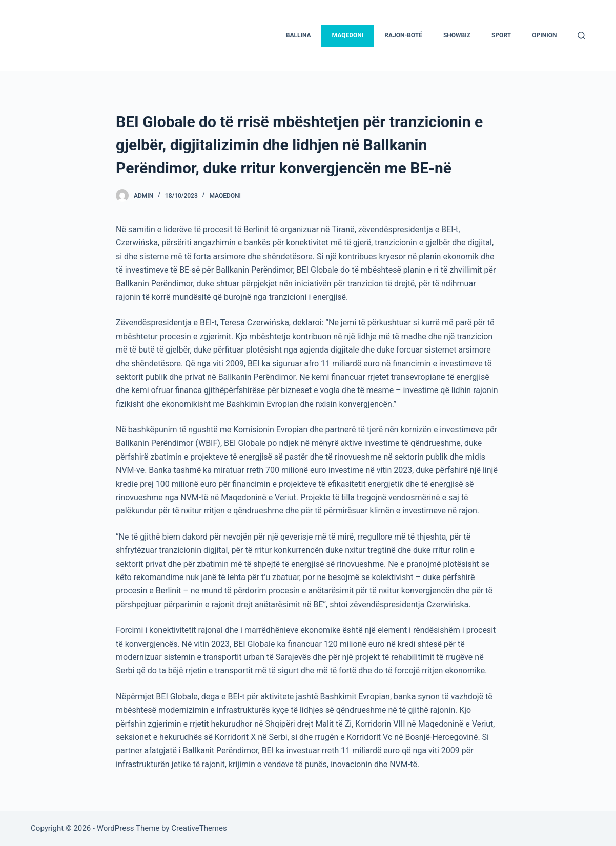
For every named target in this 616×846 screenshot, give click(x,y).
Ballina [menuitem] (299, 35)
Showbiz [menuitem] (457, 35)
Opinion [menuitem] (544, 35)
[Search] (581, 36)
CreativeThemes (199, 828)
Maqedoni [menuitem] (348, 35)
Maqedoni (225, 196)
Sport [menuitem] (501, 35)
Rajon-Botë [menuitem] (403, 35)
